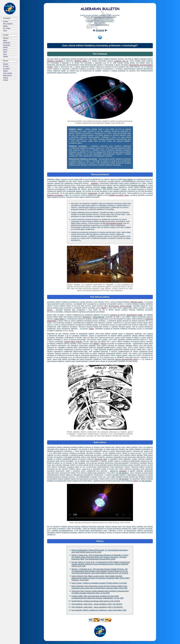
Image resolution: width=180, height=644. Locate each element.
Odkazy (5, 71)
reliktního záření (81, 61)
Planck (50, 310)
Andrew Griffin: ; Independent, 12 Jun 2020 (98, 597)
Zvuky (5, 54)
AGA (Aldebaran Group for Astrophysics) (103, 17)
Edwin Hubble (107, 187)
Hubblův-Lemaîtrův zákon (119, 195)
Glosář (5, 50)
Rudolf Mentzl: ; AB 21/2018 (96, 601)
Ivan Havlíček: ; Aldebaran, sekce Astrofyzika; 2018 (99, 610)
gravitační (123, 471)
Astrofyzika (6, 43)
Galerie (5, 47)
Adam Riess (59, 319)
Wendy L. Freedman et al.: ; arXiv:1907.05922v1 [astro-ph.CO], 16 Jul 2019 (100, 571)
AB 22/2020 (146, 481)
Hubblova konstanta (55, 195)
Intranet (5, 78)
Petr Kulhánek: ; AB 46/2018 (97, 607)
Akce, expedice (8, 24)
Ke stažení (6, 69)
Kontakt (5, 80)
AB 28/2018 (123, 479)
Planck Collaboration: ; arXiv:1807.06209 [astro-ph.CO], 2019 (100, 551)
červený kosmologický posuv (126, 359)
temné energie (126, 306)
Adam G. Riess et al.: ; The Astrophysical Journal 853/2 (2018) (100, 557)
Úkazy (5, 31)
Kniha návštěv (7, 73)
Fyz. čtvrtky (7, 28)
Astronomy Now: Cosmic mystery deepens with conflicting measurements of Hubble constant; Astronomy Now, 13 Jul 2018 (100, 592)
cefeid (91, 329)
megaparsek (92, 193)
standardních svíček (134, 315)
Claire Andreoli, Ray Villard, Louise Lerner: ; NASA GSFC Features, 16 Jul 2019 (101, 578)
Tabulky (5, 56)
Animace (6, 38)
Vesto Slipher (128, 179)
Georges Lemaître (138, 185)
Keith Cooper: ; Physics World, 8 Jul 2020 (99, 583)
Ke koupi (6, 66)
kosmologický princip (114, 223)
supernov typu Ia (121, 61)
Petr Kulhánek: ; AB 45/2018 (97, 604)
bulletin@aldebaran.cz (102, 25)
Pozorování (7, 45)
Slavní (5, 52)
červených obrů (101, 459)
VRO (135, 481)
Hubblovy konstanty (55, 61)
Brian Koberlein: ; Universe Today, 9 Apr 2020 (100, 587)
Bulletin (5, 26)
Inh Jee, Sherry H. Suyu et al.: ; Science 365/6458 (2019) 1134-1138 (101, 564)
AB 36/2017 (123, 473)
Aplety (5, 40)
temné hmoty (114, 306)
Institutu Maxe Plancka (73, 342)
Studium (6, 64)
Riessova (87, 317)
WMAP (104, 308)
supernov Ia (115, 315)
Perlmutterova (98, 317)
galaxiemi (95, 183)
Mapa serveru (7, 75)
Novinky (6, 21)
